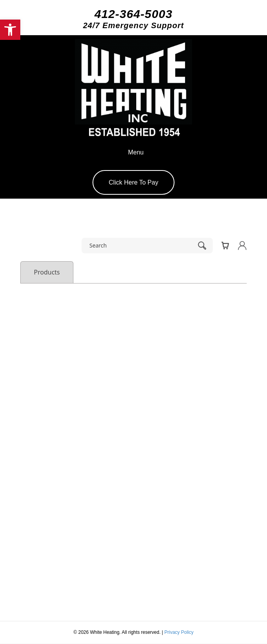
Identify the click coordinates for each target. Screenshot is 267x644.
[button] (10, 30)
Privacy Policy (179, 632)
